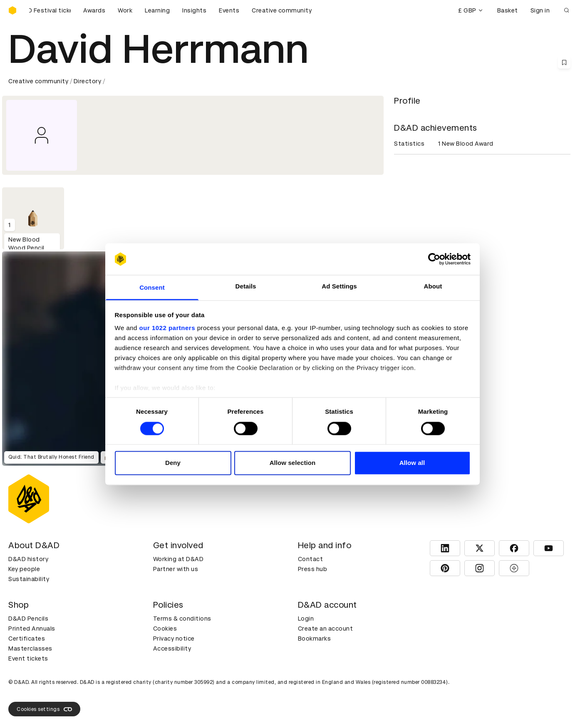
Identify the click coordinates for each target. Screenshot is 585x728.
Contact (311, 559)
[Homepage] (12, 10)
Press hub (313, 569)
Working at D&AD (178, 559)
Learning (157, 10)
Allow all (412, 463)
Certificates (27, 639)
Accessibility (172, 648)
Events (229, 10)
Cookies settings (44, 709)
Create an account (326, 629)
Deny (173, 463)
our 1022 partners (167, 328)
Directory (88, 81)
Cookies (165, 629)
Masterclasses (30, 648)
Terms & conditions (182, 619)
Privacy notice (174, 639)
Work (125, 10)
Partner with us (176, 569)
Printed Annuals (32, 629)
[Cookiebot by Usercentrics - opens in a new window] (434, 259)
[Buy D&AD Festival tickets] (50, 10)
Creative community (282, 10)
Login (306, 619)
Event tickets (28, 658)
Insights (194, 10)
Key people (24, 569)
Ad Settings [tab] (339, 287)
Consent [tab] (152, 288)
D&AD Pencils (28, 619)
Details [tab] (246, 287)
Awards (94, 10)
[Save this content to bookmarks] (564, 62)
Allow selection (293, 463)
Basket (508, 10)
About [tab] (433, 287)
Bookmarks (315, 639)
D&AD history (28, 559)
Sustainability (29, 579)
